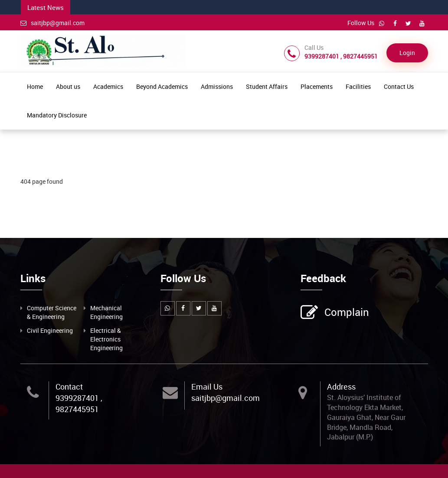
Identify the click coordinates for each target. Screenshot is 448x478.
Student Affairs (267, 86)
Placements (317, 86)
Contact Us (399, 86)
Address (341, 387)
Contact (69, 387)
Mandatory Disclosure (57, 115)
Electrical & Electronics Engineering (106, 339)
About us (68, 86)
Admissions (217, 86)
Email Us (207, 387)
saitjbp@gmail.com (52, 23)
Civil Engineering (50, 330)
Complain (346, 313)
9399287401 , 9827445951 (79, 403)
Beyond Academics (162, 86)
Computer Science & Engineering (52, 312)
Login (407, 53)
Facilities (358, 86)
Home (35, 86)
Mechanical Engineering (106, 312)
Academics (108, 86)
